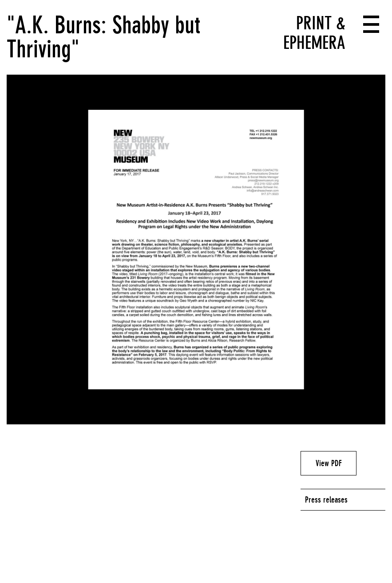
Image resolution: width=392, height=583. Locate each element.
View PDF (329, 463)
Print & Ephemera (314, 33)
